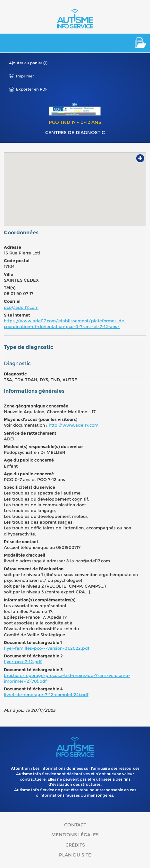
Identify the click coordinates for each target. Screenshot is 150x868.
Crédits (75, 845)
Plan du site (75, 855)
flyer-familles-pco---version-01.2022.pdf (47, 648)
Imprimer (25, 76)
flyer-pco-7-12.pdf (23, 662)
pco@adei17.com (21, 307)
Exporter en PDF (32, 89)
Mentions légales (75, 835)
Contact (75, 825)
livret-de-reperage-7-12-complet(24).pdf (46, 695)
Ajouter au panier (26, 63)
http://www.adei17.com (74, 425)
